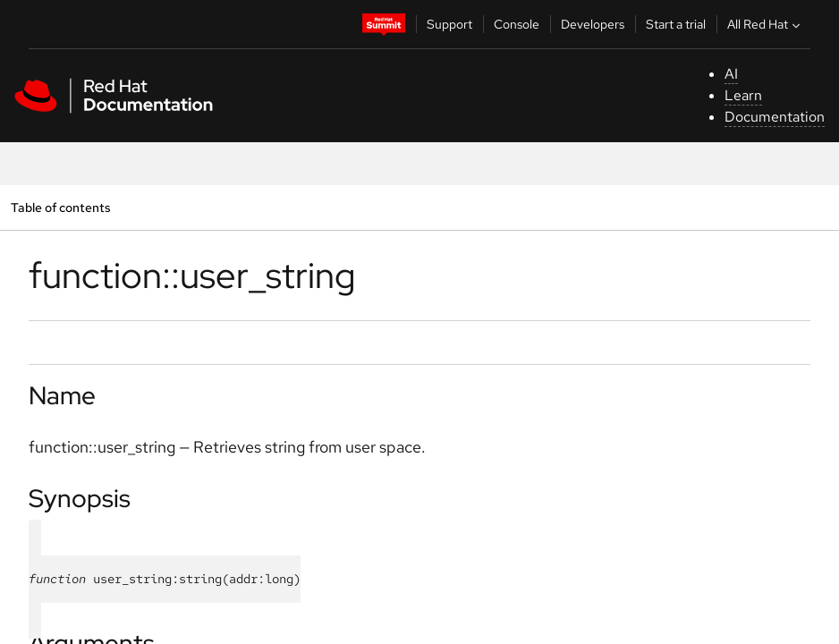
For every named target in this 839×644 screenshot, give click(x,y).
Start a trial (676, 24)
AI (731, 74)
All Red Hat (766, 24)
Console (517, 24)
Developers (593, 24)
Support (449, 24)
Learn (743, 95)
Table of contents (60, 207)
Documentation (775, 117)
